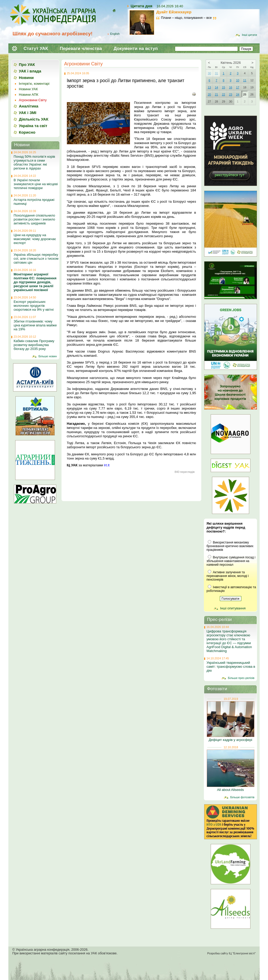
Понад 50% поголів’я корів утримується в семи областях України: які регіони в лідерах (34, 162)
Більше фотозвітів (242, 797)
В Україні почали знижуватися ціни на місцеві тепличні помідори (36, 184)
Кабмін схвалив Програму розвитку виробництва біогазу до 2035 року (34, 345)
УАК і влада (30, 71)
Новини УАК (28, 89)
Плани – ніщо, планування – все (186, 18)
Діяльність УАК (34, 119)
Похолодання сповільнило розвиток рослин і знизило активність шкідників (34, 219)
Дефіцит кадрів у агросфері (230, 740)
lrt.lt (107, 465)
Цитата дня (141, 6)
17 (238, 87)
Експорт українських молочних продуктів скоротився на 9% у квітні (34, 306)
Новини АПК (29, 95)
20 (209, 94)
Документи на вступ (136, 49)
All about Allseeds (230, 790)
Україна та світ (33, 126)
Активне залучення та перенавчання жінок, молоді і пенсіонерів (228, 576)
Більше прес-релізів (241, 678)
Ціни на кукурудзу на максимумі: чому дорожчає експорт (35, 239)
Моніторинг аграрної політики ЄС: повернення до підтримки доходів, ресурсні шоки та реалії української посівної (35, 282)
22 (224, 94)
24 (238, 94)
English (115, 34)
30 (209, 73)
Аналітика (29, 106)
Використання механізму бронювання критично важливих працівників (230, 546)
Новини (26, 78)
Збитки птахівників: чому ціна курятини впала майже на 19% (35, 325)
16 (231, 87)
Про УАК (27, 64)
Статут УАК (36, 49)
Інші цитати (249, 35)
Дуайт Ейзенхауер (174, 12)
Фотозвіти (217, 689)
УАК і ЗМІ (28, 113)
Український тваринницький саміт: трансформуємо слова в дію (231, 667)
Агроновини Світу (83, 64)
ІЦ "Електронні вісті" (242, 953)
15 (224, 87)
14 (216, 87)
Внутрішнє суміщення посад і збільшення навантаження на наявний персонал (231, 561)
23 (231, 94)
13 (209, 87)
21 (216, 94)
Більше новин (48, 356)
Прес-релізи (219, 619)
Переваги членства (81, 49)
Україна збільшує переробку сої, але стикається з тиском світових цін (36, 259)
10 (238, 80)
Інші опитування (233, 608)
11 (245, 80)
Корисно (27, 132)
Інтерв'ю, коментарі (34, 84)
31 (216, 73)
